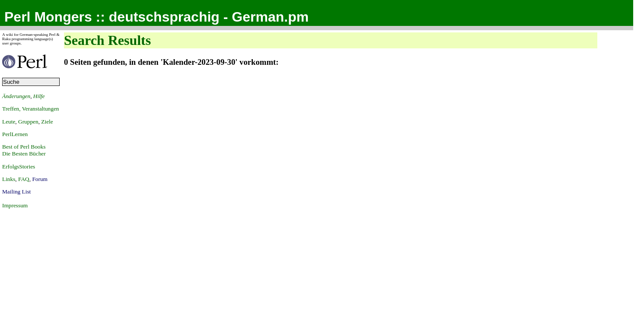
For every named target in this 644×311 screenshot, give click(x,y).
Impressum (15, 205)
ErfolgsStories (19, 167)
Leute (9, 122)
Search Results (107, 40)
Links (9, 179)
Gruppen (28, 122)
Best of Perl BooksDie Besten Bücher (24, 150)
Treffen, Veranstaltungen (31, 109)
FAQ (24, 179)
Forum (40, 179)
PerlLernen (15, 134)
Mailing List (16, 192)
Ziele (47, 122)
